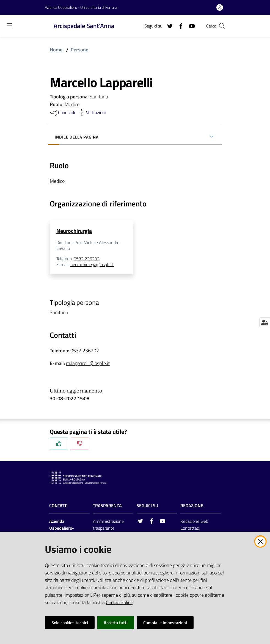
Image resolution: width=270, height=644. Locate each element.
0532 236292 (87, 259)
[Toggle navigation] (9, 25)
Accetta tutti (116, 623)
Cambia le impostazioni (165, 623)
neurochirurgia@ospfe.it (92, 265)
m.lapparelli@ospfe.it (88, 363)
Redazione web (194, 521)
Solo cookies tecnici (70, 623)
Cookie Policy (119, 602)
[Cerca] (222, 26)
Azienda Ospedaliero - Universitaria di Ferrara (81, 7)
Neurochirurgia (74, 231)
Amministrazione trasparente (108, 525)
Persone (79, 50)
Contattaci (190, 528)
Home (56, 50)
